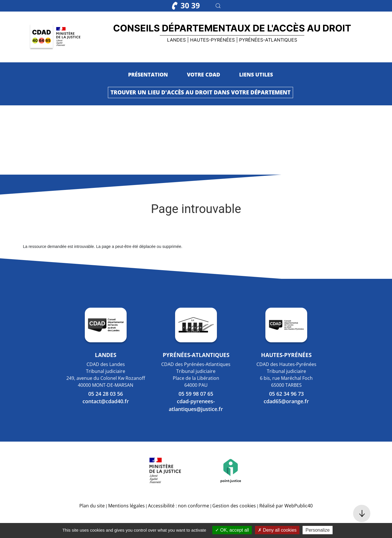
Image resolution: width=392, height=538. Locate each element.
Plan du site (92, 506)
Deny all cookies (277, 530)
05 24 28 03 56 (106, 394)
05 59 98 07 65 (196, 394)
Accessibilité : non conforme (179, 506)
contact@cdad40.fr (106, 401)
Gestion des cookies (234, 506)
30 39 (186, 6)
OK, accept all (232, 530)
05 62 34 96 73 (286, 394)
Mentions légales (126, 506)
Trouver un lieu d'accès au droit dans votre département (200, 92)
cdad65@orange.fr (286, 401)
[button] (218, 6)
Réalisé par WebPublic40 (286, 506)
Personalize (318, 530)
